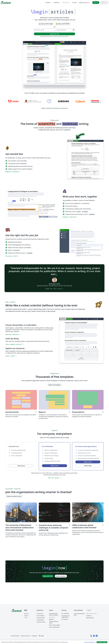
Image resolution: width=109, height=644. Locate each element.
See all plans (55, 478)
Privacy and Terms (25, 636)
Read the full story (55, 289)
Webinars (51, 619)
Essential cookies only (90, 642)
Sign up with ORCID (63, 24)
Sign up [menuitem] (96, 3)
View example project (15, 344)
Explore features (13, 172)
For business (40, 614)
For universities (41, 616)
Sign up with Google (46, 24)
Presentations (88, 412)
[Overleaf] (6, 3)
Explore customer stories (14, 496)
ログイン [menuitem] (104, 3)
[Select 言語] (41, 636)
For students (65, 619)
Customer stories (41, 622)
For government (41, 618)
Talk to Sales (88, 466)
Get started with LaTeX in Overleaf (53, 614)
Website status (90, 618)
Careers (26, 616)
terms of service (57, 36)
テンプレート (52, 617)
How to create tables (54, 627)
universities (64, 108)
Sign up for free (48, 576)
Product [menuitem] (48, 3)
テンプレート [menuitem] (66, 3)
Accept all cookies (102, 642)
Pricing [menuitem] (74, 3)
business (56, 108)
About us (26, 614)
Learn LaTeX (11, 356)
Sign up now (21, 466)
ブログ (26, 618)
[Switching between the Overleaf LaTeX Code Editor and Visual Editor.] (86, 159)
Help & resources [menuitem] (84, 3)
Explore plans (55, 466)
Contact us (89, 616)
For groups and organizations (65, 616)
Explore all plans (61, 576)
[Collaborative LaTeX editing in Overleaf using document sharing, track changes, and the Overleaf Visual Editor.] (55, 63)
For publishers (40, 620)
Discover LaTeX (12, 256)
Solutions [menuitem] (56, 3)
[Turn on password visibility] (73, 30)
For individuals (65, 614)
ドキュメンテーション (92, 614)
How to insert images (54, 625)
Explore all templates (55, 385)
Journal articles (21, 412)
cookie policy (64, 642)
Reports (54, 412)
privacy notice (66, 36)
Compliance (34, 636)
